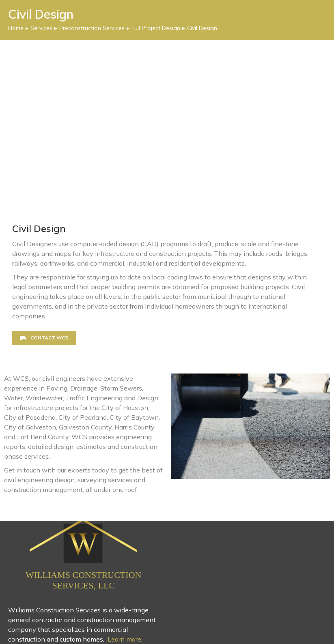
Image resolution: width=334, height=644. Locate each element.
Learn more (124, 639)
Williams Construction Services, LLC (83, 580)
